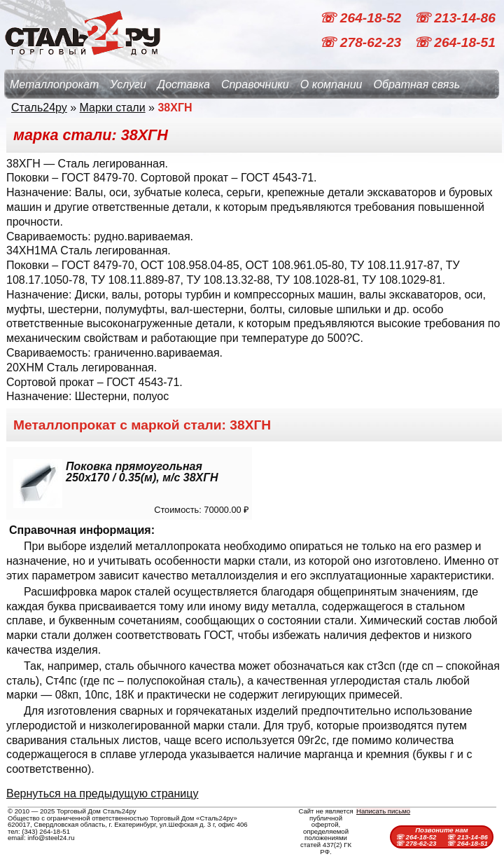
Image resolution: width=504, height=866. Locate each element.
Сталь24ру (39, 108)
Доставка (184, 84)
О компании (331, 84)
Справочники (255, 84)
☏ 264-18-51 (455, 42)
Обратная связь (416, 84)
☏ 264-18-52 (362, 18)
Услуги (128, 84)
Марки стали (113, 108)
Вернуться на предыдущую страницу (102, 793)
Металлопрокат (54, 84)
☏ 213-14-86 (455, 18)
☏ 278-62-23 (362, 42)
